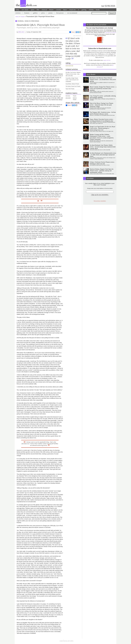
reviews (18, 13)
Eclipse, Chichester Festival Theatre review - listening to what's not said (102, 163)
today (18, 10)
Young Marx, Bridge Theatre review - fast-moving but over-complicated (72, 80)
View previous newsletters (100, 201)
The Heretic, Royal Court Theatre (73, 86)
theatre (51, 10)
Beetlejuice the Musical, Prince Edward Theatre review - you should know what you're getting (103, 79)
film (38, 10)
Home (17, 17)
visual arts (72, 10)
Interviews (68, 96)
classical (44, 10)
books (98, 10)
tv (79, 10)
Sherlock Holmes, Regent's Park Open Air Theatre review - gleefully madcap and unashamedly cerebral (102, 171)
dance (65, 10)
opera (33, 10)
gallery (35, 13)
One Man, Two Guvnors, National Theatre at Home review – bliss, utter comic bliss (73, 74)
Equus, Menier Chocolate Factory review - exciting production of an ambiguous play (102, 120)
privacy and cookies (69, 641)
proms (50, 13)
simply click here (107, 60)
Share (72, 32)
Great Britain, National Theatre (72, 84)
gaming (84, 10)
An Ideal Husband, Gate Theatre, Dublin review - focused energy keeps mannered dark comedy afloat (103, 147)
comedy (58, 10)
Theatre (22, 17)
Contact (61, 641)
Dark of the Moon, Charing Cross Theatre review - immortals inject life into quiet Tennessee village (101, 105)
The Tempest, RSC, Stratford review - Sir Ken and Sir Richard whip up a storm (103, 113)
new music (25, 10)
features (27, 13)
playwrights (68, 98)
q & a (43, 13)
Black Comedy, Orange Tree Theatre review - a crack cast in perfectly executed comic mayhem (103, 88)
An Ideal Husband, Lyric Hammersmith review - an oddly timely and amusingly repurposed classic (103, 155)
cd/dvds (91, 10)
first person (60, 13)
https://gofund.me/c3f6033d (111, 33)
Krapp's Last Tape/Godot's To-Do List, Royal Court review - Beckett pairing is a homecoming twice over (102, 128)
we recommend (72, 13)
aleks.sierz (21, 32)
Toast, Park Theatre (70, 89)
